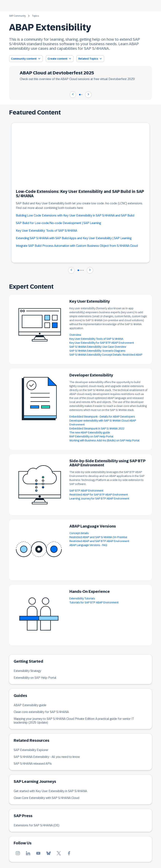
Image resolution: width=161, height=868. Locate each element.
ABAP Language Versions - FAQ (88, 545)
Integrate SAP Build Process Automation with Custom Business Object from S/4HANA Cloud (77, 246)
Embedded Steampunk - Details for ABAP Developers (102, 417)
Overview (75, 335)
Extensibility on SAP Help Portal (35, 678)
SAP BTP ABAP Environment (86, 491)
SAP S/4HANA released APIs (33, 764)
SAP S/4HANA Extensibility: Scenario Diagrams (97, 351)
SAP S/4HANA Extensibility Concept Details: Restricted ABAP (106, 355)
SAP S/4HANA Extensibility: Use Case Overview (98, 347)
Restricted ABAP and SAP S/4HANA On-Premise (98, 537)
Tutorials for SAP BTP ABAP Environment (94, 602)
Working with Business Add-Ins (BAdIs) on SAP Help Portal (104, 440)
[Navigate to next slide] (88, 95)
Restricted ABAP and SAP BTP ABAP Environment (99, 541)
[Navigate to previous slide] (73, 95)
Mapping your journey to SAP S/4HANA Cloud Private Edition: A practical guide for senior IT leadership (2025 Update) (74, 721)
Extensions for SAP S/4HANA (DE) (37, 825)
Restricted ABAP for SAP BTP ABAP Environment (99, 495)
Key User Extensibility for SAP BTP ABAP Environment (102, 343)
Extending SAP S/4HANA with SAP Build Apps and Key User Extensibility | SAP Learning (74, 238)
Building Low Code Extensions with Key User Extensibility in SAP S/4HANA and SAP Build (75, 215)
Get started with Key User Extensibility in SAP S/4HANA (50, 791)
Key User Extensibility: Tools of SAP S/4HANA (47, 231)
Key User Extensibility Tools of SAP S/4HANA (96, 339)
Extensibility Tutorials (82, 598)
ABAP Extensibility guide (30, 705)
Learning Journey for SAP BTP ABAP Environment (99, 499)
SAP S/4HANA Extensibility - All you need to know (47, 757)
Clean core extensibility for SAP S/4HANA (41, 712)
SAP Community (17, 16)
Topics (35, 16)
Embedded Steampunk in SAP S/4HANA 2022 (97, 429)
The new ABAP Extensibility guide (90, 432)
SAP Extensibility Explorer (31, 750)
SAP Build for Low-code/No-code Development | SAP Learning (58, 223)
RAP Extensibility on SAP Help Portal (91, 436)
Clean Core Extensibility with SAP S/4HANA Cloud (46, 798)
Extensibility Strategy (27, 671)
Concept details (79, 533)
